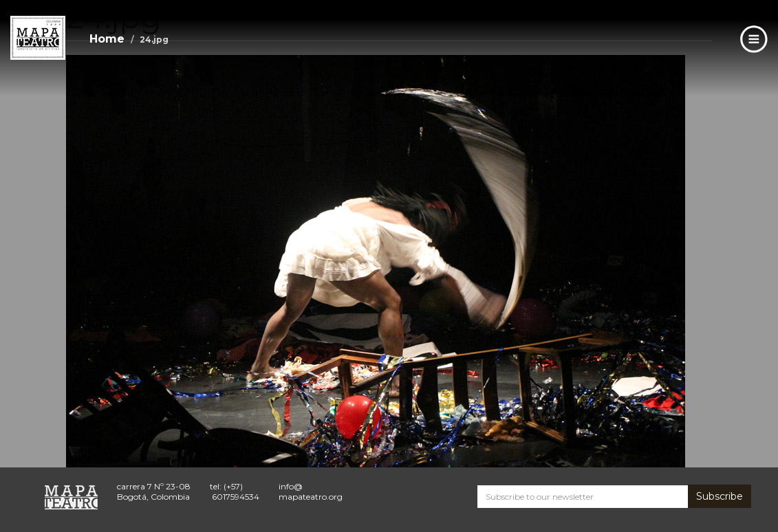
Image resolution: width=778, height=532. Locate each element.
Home (107, 39)
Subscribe (720, 496)
